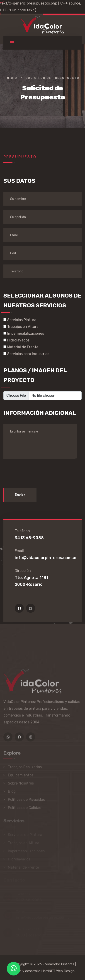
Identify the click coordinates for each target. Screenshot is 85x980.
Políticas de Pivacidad (27, 801)
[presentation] (38, 473)
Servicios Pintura (20, 320)
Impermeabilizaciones (24, 333)
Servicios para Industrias (26, 354)
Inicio (11, 78)
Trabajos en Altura (21, 327)
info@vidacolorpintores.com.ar (46, 558)
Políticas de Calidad (25, 809)
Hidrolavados (16, 340)
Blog (12, 793)
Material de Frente (21, 347)
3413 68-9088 (29, 538)
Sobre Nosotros (21, 785)
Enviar (20, 495)
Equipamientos (21, 777)
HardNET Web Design (58, 971)
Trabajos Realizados (25, 768)
